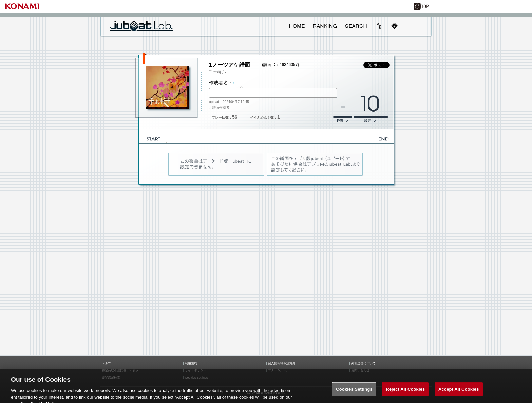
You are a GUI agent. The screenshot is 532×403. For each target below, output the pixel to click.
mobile (394, 26)
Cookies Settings (354, 392)
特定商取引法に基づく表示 (120, 371)
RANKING (325, 26)
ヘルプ (106, 364)
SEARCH (356, 26)
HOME (297, 26)
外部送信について (363, 364)
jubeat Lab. (141, 26)
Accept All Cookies (459, 392)
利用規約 (191, 364)
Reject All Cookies (405, 392)
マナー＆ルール (279, 371)
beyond (379, 26)
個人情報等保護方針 (282, 364)
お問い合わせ (360, 371)
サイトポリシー (196, 371)
